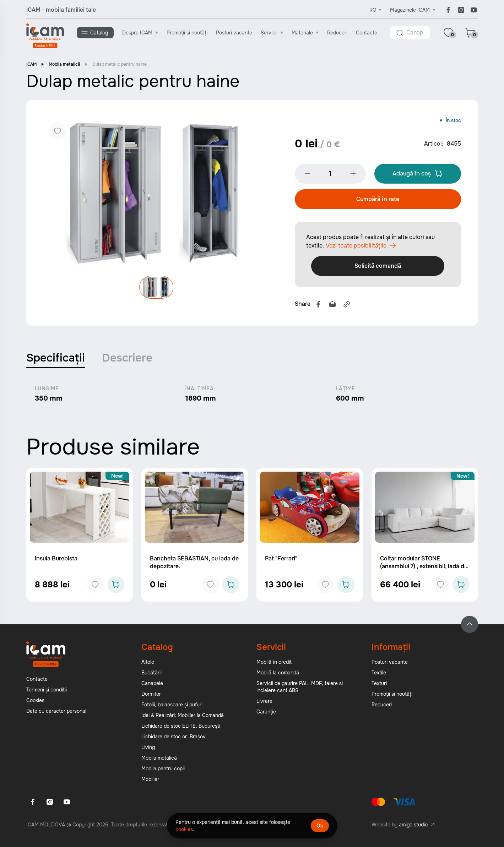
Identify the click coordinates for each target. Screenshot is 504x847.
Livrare (264, 703)
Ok (320, 826)
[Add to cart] (116, 586)
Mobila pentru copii (163, 770)
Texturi (379, 685)
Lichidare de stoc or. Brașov (174, 738)
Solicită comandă (378, 267)
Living (148, 749)
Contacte (368, 32)
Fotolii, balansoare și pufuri (172, 706)
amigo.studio (413, 826)
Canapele (152, 685)
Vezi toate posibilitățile (361, 247)
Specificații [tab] (56, 360)
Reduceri (339, 32)
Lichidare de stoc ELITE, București (181, 728)
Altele (148, 664)
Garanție (266, 713)
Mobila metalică (64, 66)
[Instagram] (461, 10)
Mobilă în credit (274, 664)
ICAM (31, 66)
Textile (379, 674)
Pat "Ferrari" (281, 560)
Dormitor (151, 696)
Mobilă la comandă (278, 674)
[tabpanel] (252, 396)
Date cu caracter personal (56, 713)
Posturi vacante (235, 32)
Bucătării (151, 674)
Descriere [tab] (129, 360)
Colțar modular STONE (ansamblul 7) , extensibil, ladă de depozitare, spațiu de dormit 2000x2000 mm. (424, 572)
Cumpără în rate (378, 200)
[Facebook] (448, 10)
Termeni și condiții (47, 691)
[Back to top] (470, 626)
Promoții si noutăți (188, 32)
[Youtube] (474, 10)
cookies (184, 829)
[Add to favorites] (95, 586)
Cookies (35, 702)
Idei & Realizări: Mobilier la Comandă (183, 717)
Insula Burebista (56, 560)
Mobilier (150, 781)
